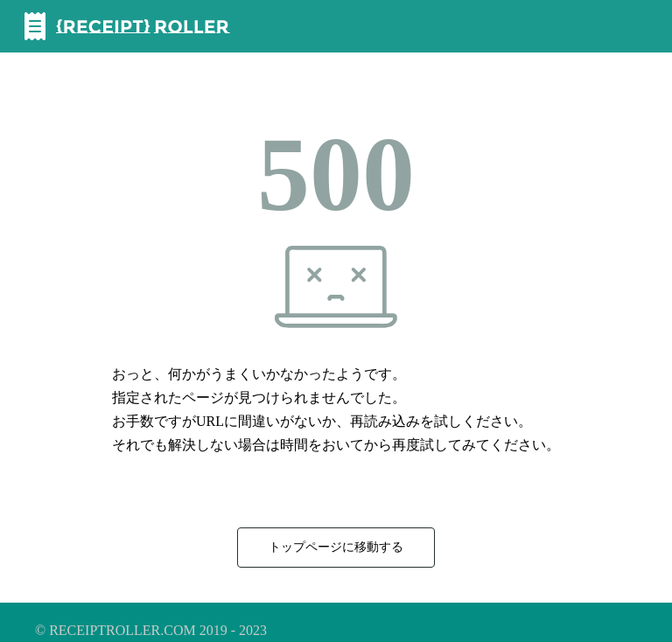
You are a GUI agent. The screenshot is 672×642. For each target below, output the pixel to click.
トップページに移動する (336, 547)
